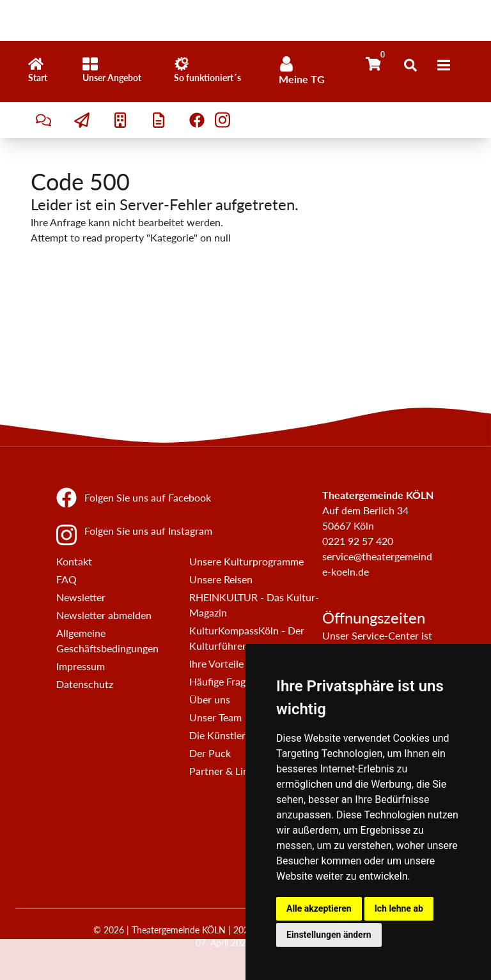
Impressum (81, 666)
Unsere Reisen (221, 579)
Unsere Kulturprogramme (246, 561)
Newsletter (81, 597)
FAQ (66, 579)
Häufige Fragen (223, 681)
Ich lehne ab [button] (399, 908)
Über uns (210, 699)
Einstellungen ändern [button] (329, 935)
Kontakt (74, 561)
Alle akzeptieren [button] (319, 908)
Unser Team (215, 717)
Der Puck (210, 753)
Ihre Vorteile (216, 663)
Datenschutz (85, 684)
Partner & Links (224, 771)
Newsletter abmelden (104, 615)
